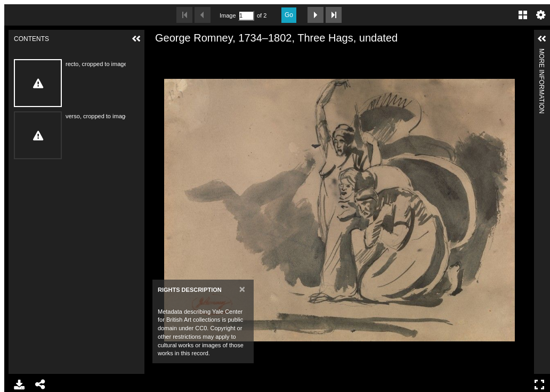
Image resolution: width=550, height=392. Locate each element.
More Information (541, 53)
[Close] (242, 289)
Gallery (523, 15)
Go (289, 15)
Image (228, 15)
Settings (541, 15)
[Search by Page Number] (246, 16)
